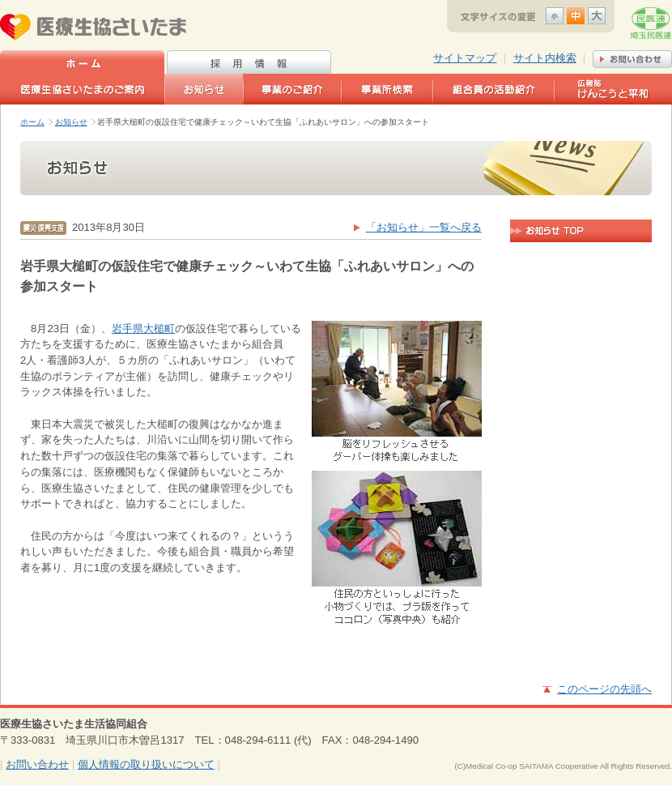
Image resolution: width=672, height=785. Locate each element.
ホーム (32, 122)
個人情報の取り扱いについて (146, 764)
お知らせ (71, 122)
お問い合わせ (37, 764)
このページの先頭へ (604, 689)
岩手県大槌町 (143, 329)
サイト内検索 (545, 58)
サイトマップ (465, 58)
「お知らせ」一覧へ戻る (424, 227)
